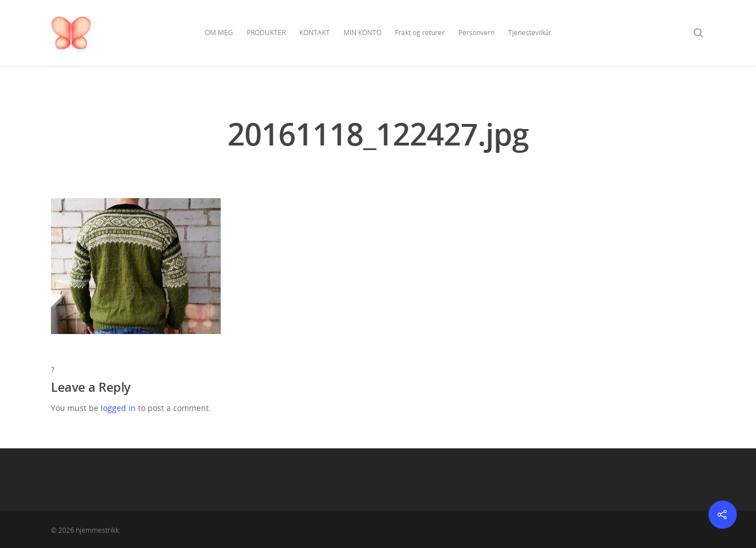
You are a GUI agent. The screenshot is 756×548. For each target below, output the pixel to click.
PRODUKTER (266, 33)
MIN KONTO (362, 33)
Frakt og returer (420, 33)
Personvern (476, 33)
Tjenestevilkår (530, 33)
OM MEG (219, 33)
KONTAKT (315, 33)
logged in (118, 408)
